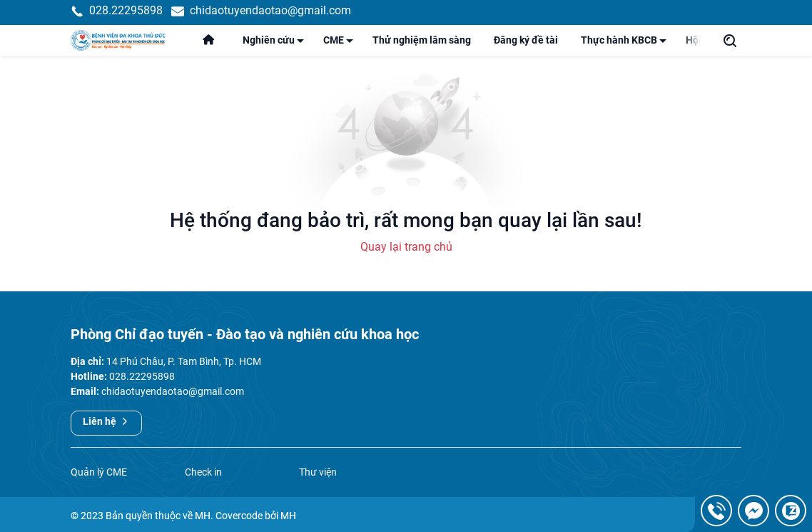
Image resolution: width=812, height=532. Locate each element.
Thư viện (318, 485)
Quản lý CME (99, 485)
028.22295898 (142, 390)
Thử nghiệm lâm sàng (422, 47)
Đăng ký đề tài (526, 47)
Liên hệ (106, 434)
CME (342, 49)
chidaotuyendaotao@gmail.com (173, 405)
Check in (203, 485)
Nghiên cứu (277, 49)
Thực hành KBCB (628, 49)
